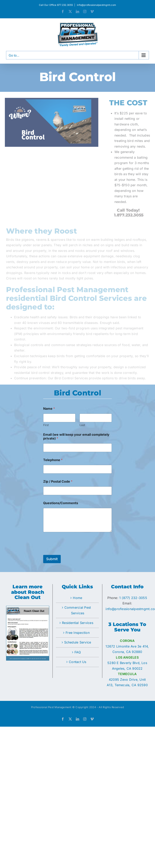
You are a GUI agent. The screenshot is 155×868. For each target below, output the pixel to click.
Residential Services (78, 623)
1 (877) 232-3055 (133, 598)
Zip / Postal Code (58, 482)
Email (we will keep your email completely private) (76, 437)
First (46, 425)
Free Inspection (78, 633)
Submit (52, 559)
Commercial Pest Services (78, 610)
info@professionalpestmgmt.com (96, 5)
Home (77, 598)
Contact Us (77, 662)
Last (82, 425)
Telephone (53, 460)
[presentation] (74, 552)
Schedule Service (78, 642)
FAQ (78, 652)
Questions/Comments (61, 503)
